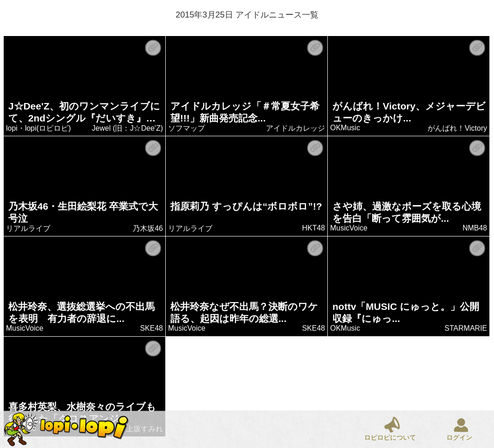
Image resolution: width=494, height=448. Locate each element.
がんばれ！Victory (458, 128)
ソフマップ (187, 128)
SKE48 (152, 328)
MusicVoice (349, 228)
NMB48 (475, 228)
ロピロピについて (390, 437)
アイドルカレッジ (296, 128)
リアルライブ (29, 228)
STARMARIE (466, 328)
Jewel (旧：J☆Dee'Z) (127, 128)
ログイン (459, 437)
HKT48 (314, 228)
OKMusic (346, 128)
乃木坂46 (148, 228)
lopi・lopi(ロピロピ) (39, 128)
